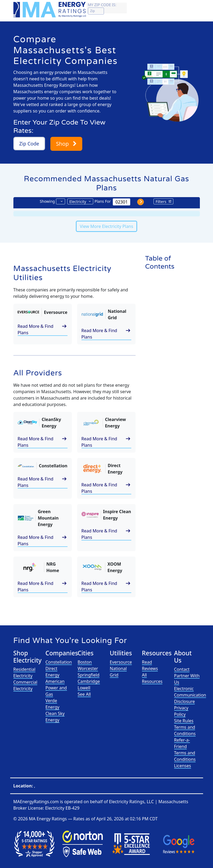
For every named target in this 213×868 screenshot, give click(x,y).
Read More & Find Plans (43, 329)
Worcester (88, 668)
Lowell (84, 688)
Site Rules (184, 721)
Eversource (121, 662)
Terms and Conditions (185, 730)
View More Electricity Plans (106, 226)
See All (84, 694)
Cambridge (89, 681)
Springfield (89, 675)
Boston (85, 662)
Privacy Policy (181, 711)
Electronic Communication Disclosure (190, 695)
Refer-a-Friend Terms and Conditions (185, 750)
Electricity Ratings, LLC (131, 802)
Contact (182, 669)
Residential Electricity (25, 672)
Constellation (59, 662)
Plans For (103, 201)
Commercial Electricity (25, 685)
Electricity (78, 202)
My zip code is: (102, 5)
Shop (66, 144)
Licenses (183, 766)
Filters (161, 202)
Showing (47, 201)
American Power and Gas (56, 688)
